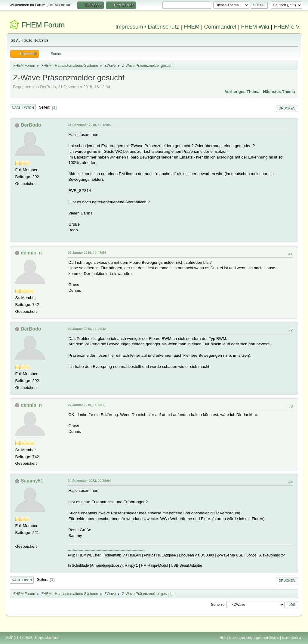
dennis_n (31, 253)
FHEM (191, 27)
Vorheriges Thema (242, 92)
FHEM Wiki (255, 27)
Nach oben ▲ (292, 638)
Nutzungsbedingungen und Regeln (254, 638)
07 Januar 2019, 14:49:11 (87, 405)
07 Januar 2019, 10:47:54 (87, 253)
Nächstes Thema (279, 92)
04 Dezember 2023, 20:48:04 (89, 481)
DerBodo (31, 125)
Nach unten (23, 108)
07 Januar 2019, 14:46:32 (87, 329)
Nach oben (22, 580)
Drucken (287, 108)
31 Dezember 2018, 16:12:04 (89, 125)
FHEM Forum (43, 25)
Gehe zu (218, 605)
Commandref (220, 27)
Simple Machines (47, 638)
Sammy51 (32, 481)
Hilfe (223, 638)
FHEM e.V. (287, 27)
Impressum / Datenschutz (147, 27)
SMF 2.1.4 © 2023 (19, 638)
